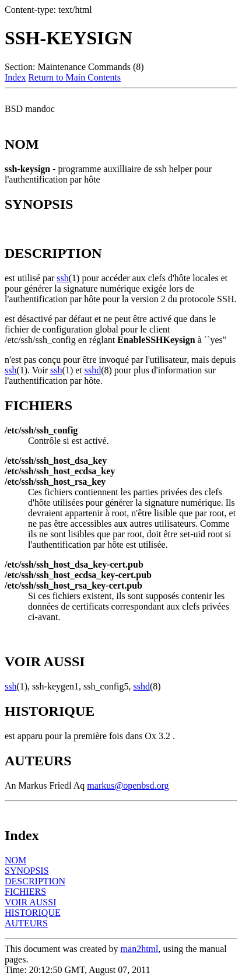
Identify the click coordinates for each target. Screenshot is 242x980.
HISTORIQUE (33, 913)
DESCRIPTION (35, 881)
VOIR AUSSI (30, 902)
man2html (140, 949)
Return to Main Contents (74, 77)
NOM (15, 860)
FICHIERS (25, 892)
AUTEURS (26, 923)
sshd (93, 370)
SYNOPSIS (27, 871)
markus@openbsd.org (128, 785)
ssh (62, 278)
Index (15, 77)
